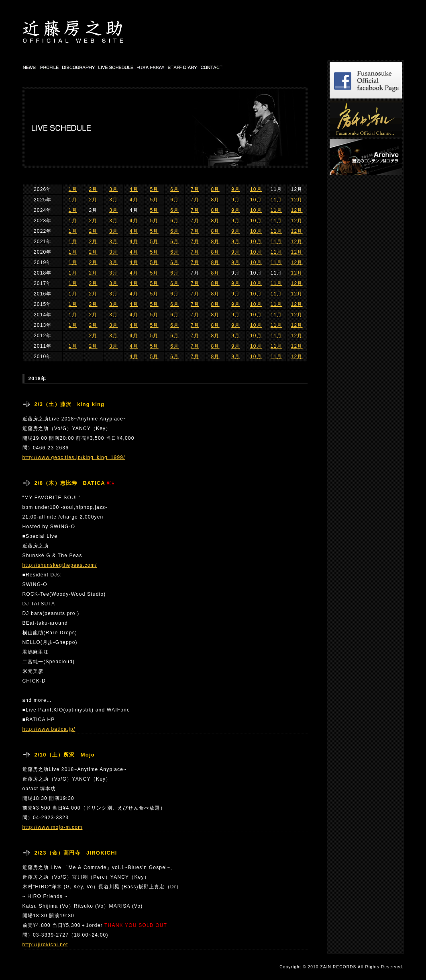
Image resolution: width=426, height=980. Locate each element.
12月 (297, 200)
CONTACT (212, 67)
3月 (113, 189)
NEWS (30, 67)
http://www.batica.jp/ (49, 729)
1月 (73, 189)
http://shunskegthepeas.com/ (60, 565)
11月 (276, 200)
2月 (93, 189)
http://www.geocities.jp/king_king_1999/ (74, 457)
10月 (256, 189)
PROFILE (49, 67)
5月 (154, 189)
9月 (235, 189)
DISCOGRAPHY (79, 67)
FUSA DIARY (151, 67)
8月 (215, 189)
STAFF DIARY (183, 67)
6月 (174, 189)
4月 (134, 189)
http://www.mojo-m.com (53, 827)
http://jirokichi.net (45, 945)
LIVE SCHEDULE (116, 67)
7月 (195, 189)
